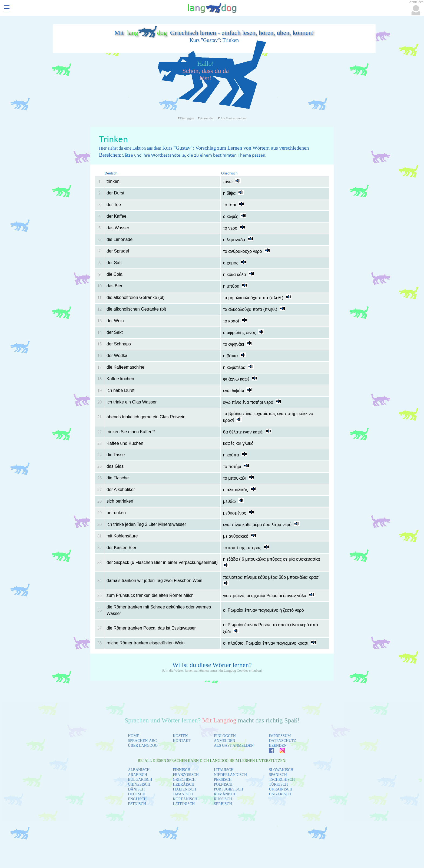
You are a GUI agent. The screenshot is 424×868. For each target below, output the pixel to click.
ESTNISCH (137, 804)
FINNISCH (182, 770)
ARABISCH (138, 775)
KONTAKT (182, 741)
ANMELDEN (225, 741)
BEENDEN (278, 746)
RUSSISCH (223, 799)
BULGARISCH (140, 780)
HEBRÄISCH (183, 784)
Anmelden (206, 118)
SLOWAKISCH (281, 770)
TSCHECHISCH (282, 780)
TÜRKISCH (278, 784)
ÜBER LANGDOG (143, 746)
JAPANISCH (183, 794)
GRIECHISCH (184, 780)
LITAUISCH (224, 770)
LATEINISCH (184, 804)
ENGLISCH (137, 799)
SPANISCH (278, 775)
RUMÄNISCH (225, 794)
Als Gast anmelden (232, 118)
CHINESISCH (139, 784)
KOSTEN (180, 736)
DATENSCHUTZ (282, 741)
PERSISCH (223, 780)
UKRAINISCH (280, 789)
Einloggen (186, 118)
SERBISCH (223, 804)
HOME (133, 736)
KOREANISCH (185, 799)
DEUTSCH (137, 794)
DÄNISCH (136, 789)
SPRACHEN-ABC (142, 741)
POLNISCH (223, 784)
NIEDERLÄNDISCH (230, 775)
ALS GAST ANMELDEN (234, 746)
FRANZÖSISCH (186, 775)
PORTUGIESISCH (228, 789)
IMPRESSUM (280, 736)
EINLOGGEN (225, 736)
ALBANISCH (139, 770)
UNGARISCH (280, 794)
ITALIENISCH (184, 789)
